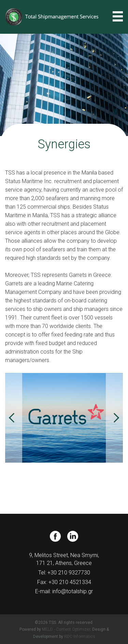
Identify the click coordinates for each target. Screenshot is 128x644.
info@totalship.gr (73, 591)
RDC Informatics (80, 636)
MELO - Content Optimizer (66, 629)
